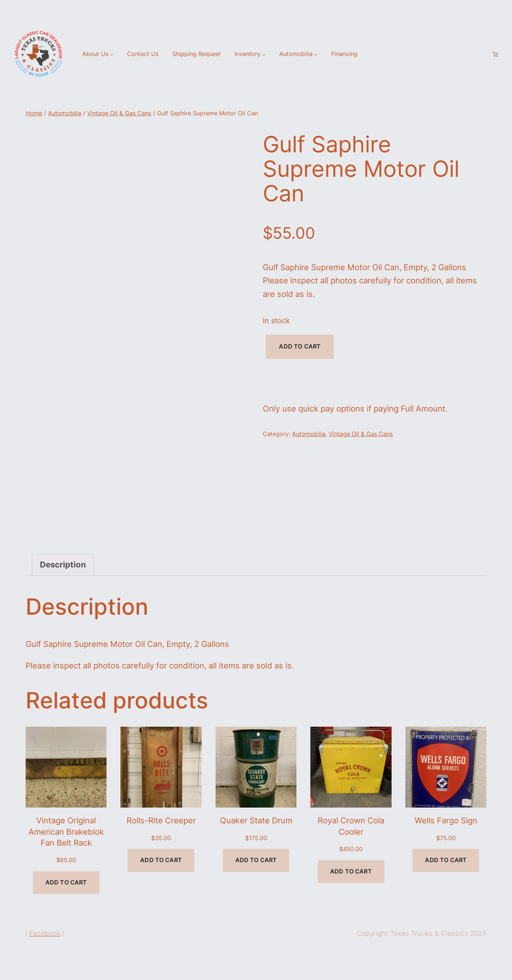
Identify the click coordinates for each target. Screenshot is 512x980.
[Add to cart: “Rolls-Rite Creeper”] (161, 888)
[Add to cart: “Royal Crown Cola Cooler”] (351, 899)
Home (34, 113)
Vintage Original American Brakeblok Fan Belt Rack (66, 859)
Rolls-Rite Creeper (161, 848)
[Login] (483, 54)
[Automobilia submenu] (316, 54)
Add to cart (300, 346)
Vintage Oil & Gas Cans (119, 113)
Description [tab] (63, 592)
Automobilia (65, 113)
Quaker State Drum (256, 848)
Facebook (45, 960)
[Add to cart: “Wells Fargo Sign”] (446, 888)
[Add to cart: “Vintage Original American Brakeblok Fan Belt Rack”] (66, 910)
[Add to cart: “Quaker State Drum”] (256, 888)
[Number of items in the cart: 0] (495, 54)
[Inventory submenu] (264, 54)
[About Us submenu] (111, 54)
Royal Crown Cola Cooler (351, 853)
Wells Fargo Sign (446, 848)
